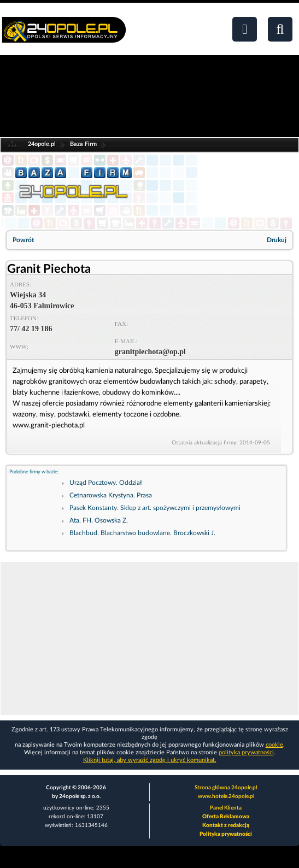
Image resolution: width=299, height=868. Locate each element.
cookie (274, 745)
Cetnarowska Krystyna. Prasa (111, 495)
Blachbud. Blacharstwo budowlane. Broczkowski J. (142, 533)
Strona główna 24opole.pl (226, 788)
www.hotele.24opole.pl (226, 796)
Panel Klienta (226, 808)
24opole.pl (42, 144)
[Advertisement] (149, 638)
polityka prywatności (246, 752)
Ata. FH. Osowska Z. (99, 520)
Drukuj (277, 240)
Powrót (23, 240)
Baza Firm (83, 144)
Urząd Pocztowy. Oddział (106, 483)
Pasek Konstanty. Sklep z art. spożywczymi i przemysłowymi (155, 508)
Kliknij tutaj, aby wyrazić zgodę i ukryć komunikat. (150, 760)
